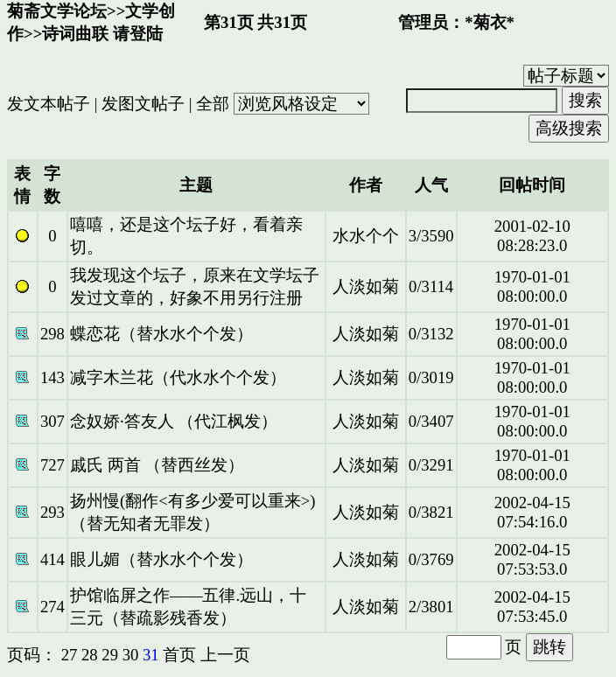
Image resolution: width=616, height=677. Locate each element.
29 (110, 655)
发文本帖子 (49, 104)
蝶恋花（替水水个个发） (161, 334)
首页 (179, 655)
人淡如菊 (366, 286)
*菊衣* (490, 22)
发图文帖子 (143, 104)
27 (70, 655)
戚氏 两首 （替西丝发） (157, 465)
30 (131, 655)
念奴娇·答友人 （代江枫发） (174, 421)
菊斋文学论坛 (57, 11)
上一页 (225, 655)
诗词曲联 (75, 34)
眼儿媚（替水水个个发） (161, 559)
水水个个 (366, 236)
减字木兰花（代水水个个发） (178, 377)
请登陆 (138, 34)
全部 (213, 104)
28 (90, 655)
